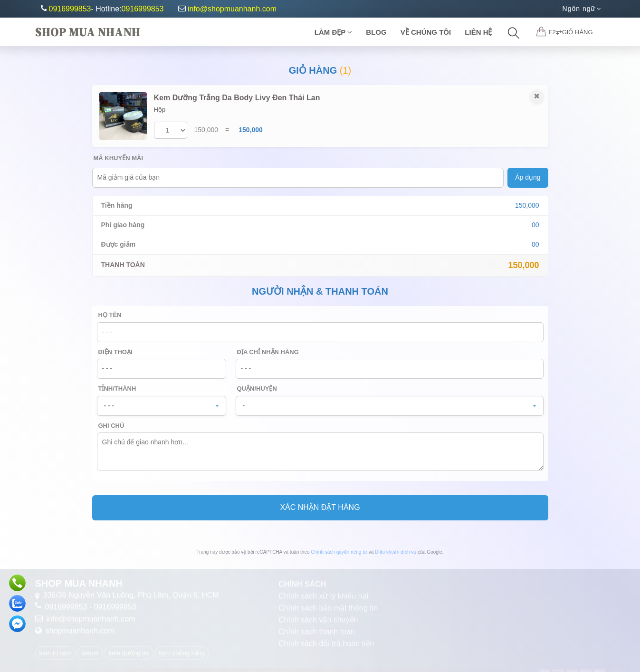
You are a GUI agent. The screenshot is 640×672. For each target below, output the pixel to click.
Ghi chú (111, 426)
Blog (376, 32)
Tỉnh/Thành (117, 389)
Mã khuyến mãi (119, 158)
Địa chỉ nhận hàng (268, 352)
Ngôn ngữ (582, 9)
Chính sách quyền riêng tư (339, 552)
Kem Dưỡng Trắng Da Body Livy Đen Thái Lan (237, 98)
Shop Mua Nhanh (88, 32)
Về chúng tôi (426, 32)
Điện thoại (115, 352)
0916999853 (70, 9)
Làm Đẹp (333, 32)
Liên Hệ (478, 32)
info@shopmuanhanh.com (227, 9)
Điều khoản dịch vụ (396, 552)
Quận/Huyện (257, 389)
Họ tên (110, 315)
